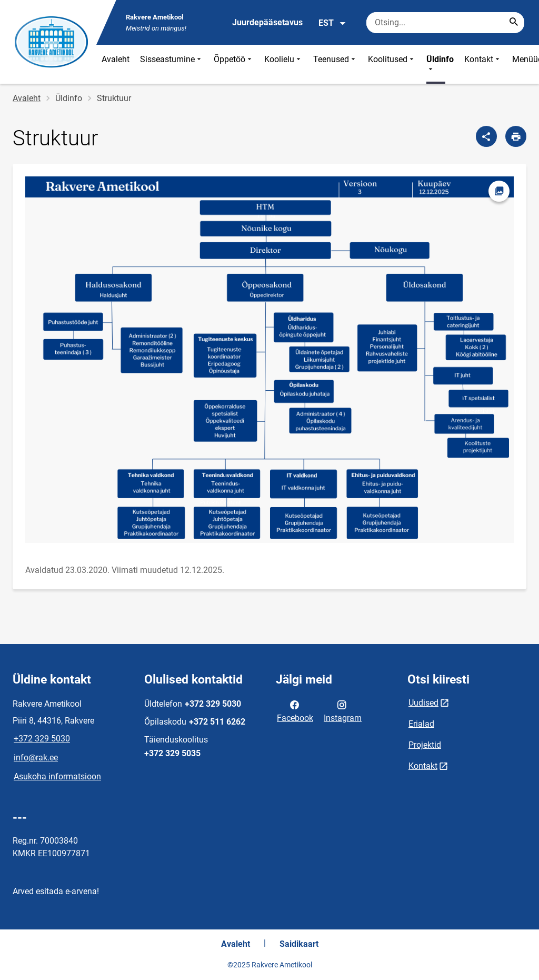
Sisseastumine (172, 64)
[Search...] (514, 23)
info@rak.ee (36, 758)
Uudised (423, 703)
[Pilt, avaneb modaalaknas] (269, 360)
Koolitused (392, 64)
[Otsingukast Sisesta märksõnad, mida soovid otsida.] (445, 23)
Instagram (343, 710)
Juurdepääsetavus (267, 22)
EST (332, 23)
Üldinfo (440, 64)
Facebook (295, 710)
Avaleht (116, 59)
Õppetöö (234, 64)
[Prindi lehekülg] (516, 136)
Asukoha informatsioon (57, 776)
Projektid (425, 745)
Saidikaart (299, 944)
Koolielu (283, 64)
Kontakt (483, 64)
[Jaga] (486, 136)
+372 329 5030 (42, 739)
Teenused (335, 64)
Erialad (421, 724)
